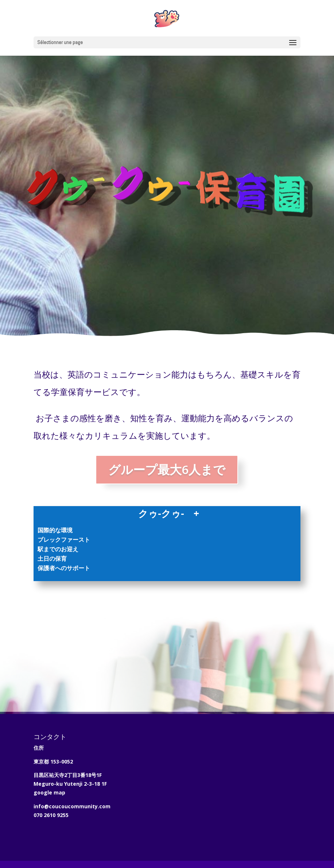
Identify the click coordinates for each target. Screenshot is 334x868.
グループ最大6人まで (167, 469)
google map (49, 792)
